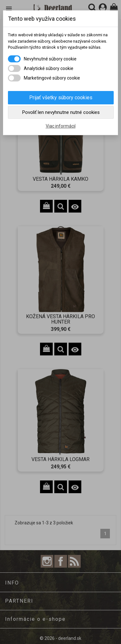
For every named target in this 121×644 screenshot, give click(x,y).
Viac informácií (61, 126)
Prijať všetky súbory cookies (61, 98)
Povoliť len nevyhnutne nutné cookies (61, 112)
